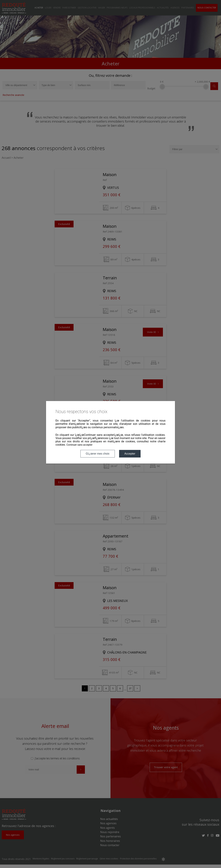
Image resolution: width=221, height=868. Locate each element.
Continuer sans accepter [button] (79, 445)
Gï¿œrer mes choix (98, 454)
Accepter (130, 454)
